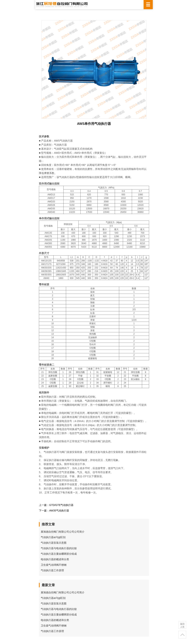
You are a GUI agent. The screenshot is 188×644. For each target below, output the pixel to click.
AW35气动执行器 (59, 511)
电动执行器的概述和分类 (55, 559)
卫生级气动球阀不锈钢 (54, 565)
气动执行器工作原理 (52, 570)
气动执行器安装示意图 (54, 543)
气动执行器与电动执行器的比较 (59, 548)
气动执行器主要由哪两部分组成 (59, 554)
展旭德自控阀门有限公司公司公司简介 (63, 532)
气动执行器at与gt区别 (53, 537)
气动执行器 (60, 145)
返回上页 (182, 625)
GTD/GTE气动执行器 (61, 505)
